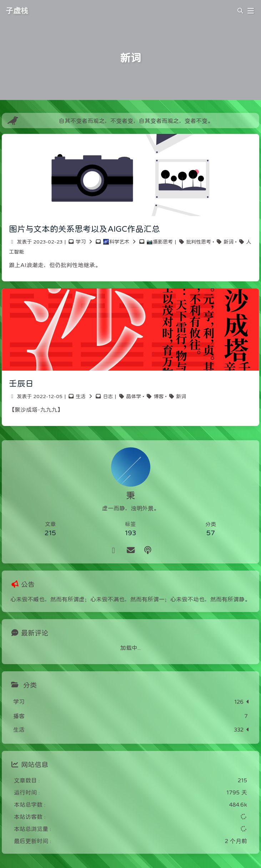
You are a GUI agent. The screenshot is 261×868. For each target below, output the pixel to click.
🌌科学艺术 (116, 242)
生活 (81, 396)
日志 (108, 396)
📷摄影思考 (160, 242)
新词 (229, 242)
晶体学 (134, 396)
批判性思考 (199, 242)
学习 (81, 242)
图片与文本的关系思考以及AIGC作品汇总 (84, 229)
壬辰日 (21, 383)
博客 (159, 396)
